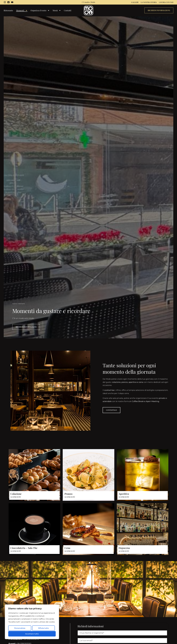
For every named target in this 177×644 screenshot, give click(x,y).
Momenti (22, 11)
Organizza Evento (40, 11)
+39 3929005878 (24, 639)
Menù (57, 11)
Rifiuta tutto (43, 628)
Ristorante (8, 10)
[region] (32, 622)
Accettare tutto (32, 634)
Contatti (68, 10)
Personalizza (20, 628)
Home (15, 304)
